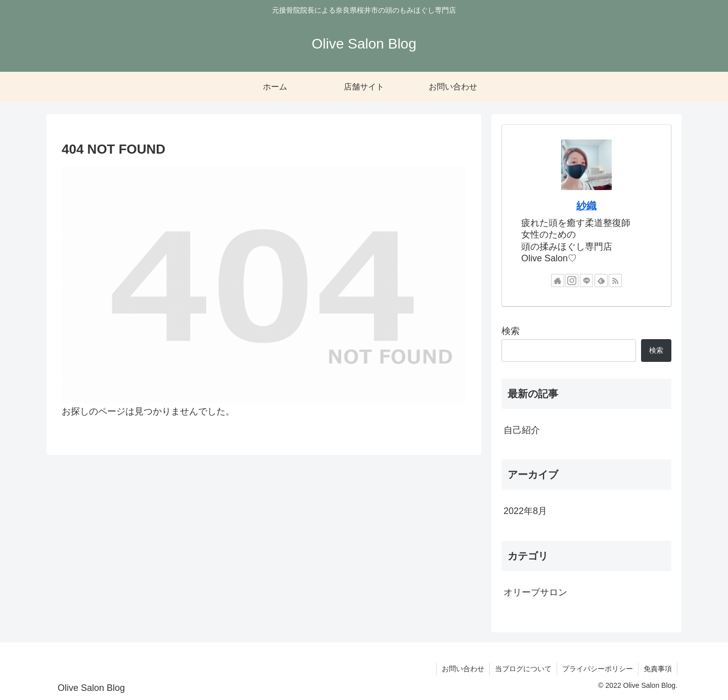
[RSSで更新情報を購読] (615, 281)
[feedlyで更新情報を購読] (601, 281)
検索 (511, 331)
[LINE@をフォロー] (586, 281)
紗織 (586, 206)
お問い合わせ (463, 669)
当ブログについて (523, 669)
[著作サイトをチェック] (558, 281)
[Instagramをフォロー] (572, 281)
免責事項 (658, 669)
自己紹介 (522, 430)
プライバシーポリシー (598, 669)
